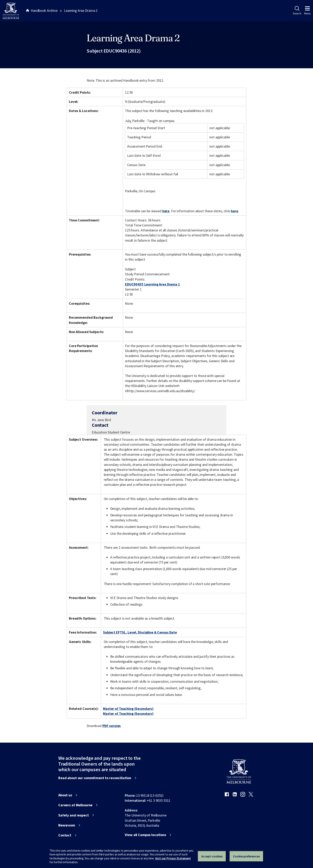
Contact (65, 835)
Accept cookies (212, 856)
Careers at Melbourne (75, 805)
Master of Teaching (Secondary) (128, 709)
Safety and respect (74, 815)
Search (297, 11)
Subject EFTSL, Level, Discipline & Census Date (140, 632)
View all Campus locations (145, 835)
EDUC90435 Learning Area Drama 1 (153, 284)
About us (65, 795)
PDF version (112, 726)
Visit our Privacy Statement (173, 858)
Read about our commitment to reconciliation (95, 778)
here (166, 211)
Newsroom (67, 825)
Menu (307, 11)
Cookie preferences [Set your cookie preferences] (246, 856)
